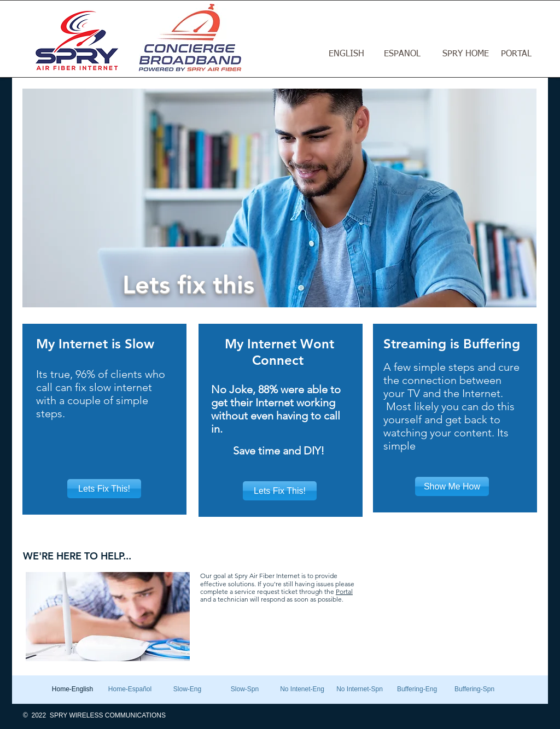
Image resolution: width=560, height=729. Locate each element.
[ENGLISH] (346, 54)
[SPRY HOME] (465, 54)
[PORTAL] (516, 54)
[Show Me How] (452, 486)
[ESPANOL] (402, 54)
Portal (344, 591)
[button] (279, 198)
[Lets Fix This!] (104, 489)
